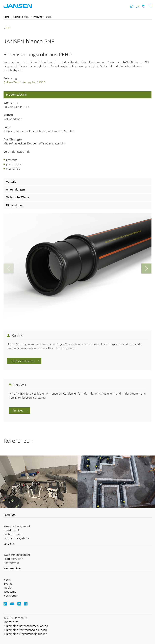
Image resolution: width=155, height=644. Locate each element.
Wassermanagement (17, 526)
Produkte (38, 17)
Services (18, 411)
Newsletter (11, 596)
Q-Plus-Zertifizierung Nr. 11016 (24, 83)
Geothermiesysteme (17, 538)
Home (6, 17)
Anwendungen (15, 190)
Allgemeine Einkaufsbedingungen (25, 634)
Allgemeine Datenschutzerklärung (26, 626)
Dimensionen (15, 206)
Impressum (11, 622)
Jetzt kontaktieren (22, 361)
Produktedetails (16, 95)
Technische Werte (18, 198)
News (7, 580)
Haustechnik (12, 530)
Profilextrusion (13, 559)
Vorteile (11, 182)
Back (8, 28)
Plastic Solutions (21, 17)
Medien (8, 588)
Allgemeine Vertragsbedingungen (25, 630)
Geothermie (11, 563)
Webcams (10, 592)
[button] (146, 269)
